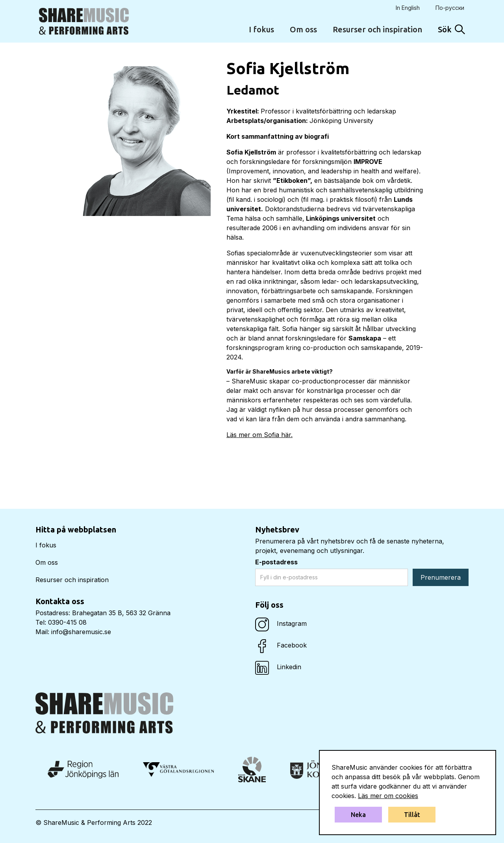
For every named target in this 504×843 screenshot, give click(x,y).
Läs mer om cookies (388, 796)
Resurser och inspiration (377, 29)
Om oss (303, 29)
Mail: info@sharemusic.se (73, 632)
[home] (84, 21)
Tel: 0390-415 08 (61, 622)
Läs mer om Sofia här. (259, 435)
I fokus (261, 29)
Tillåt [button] (412, 815)
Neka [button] (358, 815)
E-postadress (276, 562)
